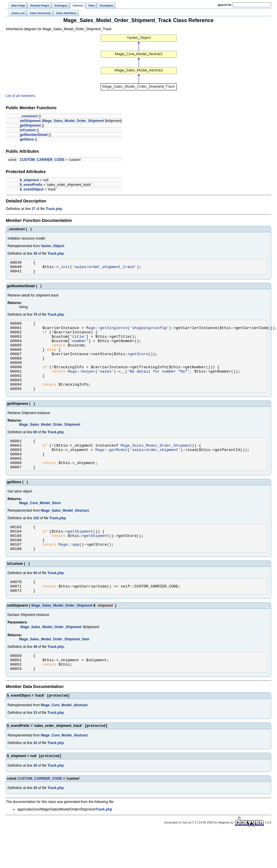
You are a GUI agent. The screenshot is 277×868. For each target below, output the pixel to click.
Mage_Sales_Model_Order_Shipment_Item (54, 670)
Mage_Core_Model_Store (40, 526)
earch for (225, 5)
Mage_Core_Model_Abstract (64, 740)
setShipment (30, 121)
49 (35, 677)
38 (35, 254)
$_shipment (29, 180)
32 (35, 778)
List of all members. (21, 96)
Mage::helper (81, 384)
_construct (29, 116)
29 (35, 824)
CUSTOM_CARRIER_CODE (42, 160)
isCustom (28, 130)
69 (35, 601)
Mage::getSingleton (107, 332)
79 (35, 317)
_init (64, 268)
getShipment (30, 125)
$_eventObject (32, 189)
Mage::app (69, 571)
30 (35, 801)
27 (34, 209)
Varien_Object (52, 246)
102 (36, 541)
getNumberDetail (34, 135)
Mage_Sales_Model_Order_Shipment (73, 121)
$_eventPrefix (31, 185)
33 (35, 747)
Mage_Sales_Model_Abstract (65, 533)
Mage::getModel (111, 469)
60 (35, 449)
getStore (27, 139)
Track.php (54, 209)
